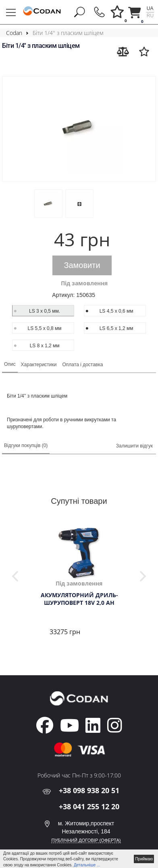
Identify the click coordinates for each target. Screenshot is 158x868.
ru (150, 16)
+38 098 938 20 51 (89, 790)
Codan (14, 33)
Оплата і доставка (83, 365)
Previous (15, 576)
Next (143, 576)
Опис (10, 364)
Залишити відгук (134, 446)
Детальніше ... (87, 865)
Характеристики (39, 365)
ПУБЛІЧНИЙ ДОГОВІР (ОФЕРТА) (86, 840)
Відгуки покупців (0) (26, 445)
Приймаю (144, 859)
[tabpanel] (79, 582)
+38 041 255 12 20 (89, 806)
